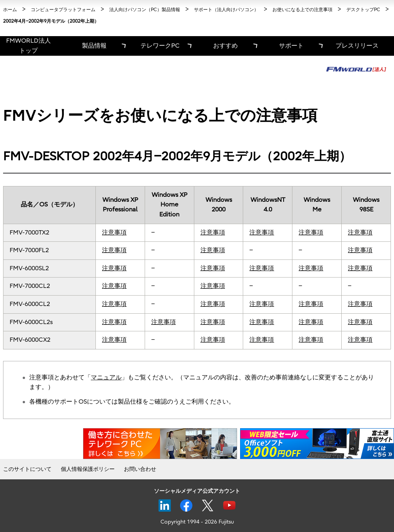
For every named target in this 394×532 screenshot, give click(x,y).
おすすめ (225, 46)
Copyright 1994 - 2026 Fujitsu (197, 522)
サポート (291, 46)
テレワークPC (160, 46)
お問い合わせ (140, 469)
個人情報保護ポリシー (88, 469)
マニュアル (106, 377)
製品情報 (94, 46)
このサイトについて (27, 469)
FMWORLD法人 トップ (28, 46)
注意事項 (114, 233)
